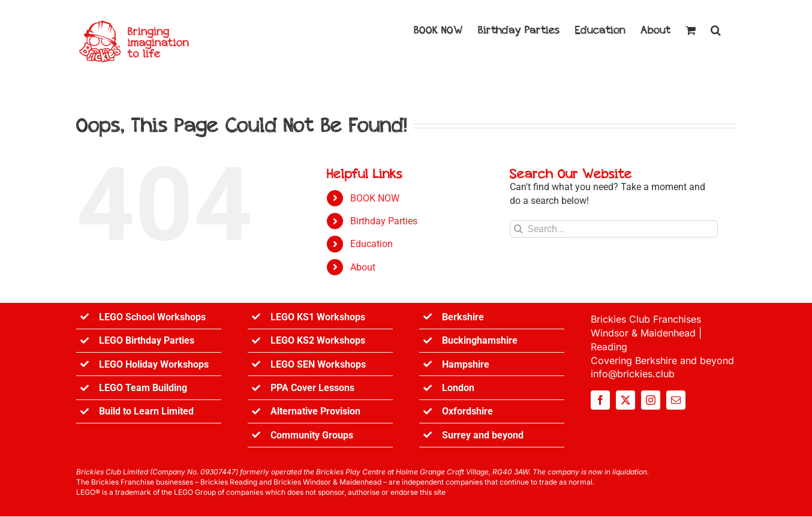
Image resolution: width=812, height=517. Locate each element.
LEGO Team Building (143, 388)
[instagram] (651, 400)
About (363, 267)
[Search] (518, 229)
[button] (716, 28)
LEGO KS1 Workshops (318, 317)
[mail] (676, 400)
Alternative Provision (315, 411)
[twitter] (625, 400)
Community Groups (312, 435)
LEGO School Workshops (152, 317)
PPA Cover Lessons (312, 388)
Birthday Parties (384, 221)
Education (372, 244)
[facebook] (600, 400)
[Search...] (614, 229)
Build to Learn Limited (146, 411)
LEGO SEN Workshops (318, 364)
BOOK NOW (375, 198)
